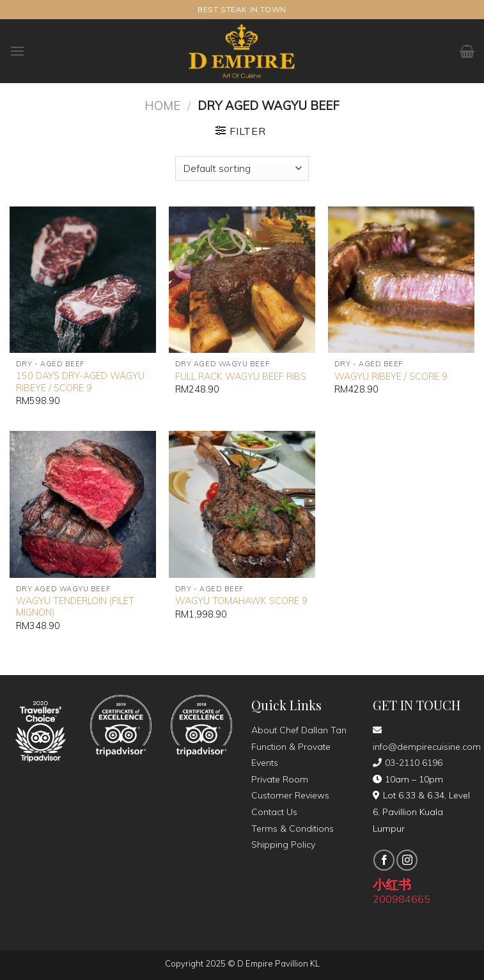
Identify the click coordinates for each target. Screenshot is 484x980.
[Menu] (17, 51)
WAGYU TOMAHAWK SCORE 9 (241, 601)
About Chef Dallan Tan (299, 730)
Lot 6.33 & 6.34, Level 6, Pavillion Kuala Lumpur (421, 812)
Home (162, 106)
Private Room (280, 779)
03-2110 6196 (408, 763)
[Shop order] (242, 168)
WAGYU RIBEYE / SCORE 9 (391, 377)
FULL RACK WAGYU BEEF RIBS (241, 377)
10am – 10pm (408, 779)
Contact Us (274, 812)
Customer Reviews (290, 795)
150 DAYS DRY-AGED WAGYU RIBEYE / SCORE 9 (80, 382)
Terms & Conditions (293, 828)
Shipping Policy (283, 844)
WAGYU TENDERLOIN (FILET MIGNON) (75, 607)
